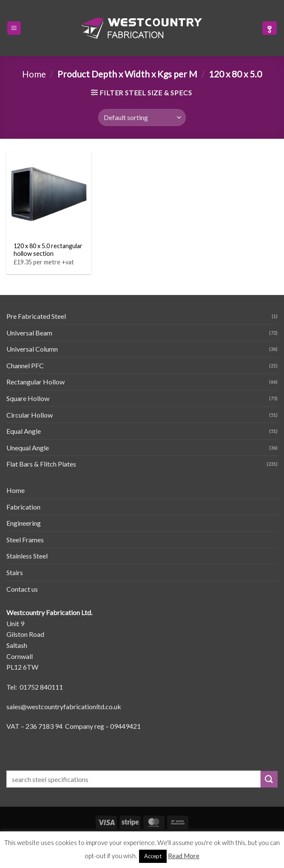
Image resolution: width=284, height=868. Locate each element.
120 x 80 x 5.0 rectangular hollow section (48, 250)
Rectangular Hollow (35, 382)
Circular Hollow (30, 415)
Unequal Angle (28, 448)
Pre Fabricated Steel (36, 316)
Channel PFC (25, 365)
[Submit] (269, 779)
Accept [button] (153, 856)
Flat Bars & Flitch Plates (41, 464)
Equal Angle (24, 431)
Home (34, 74)
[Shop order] (142, 117)
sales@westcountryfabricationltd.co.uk (64, 706)
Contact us (22, 589)
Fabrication (23, 507)
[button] (14, 28)
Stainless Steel (27, 556)
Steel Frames (25, 540)
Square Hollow (28, 398)
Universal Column (32, 349)
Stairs (15, 572)
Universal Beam (29, 333)
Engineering (24, 523)
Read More (184, 856)
